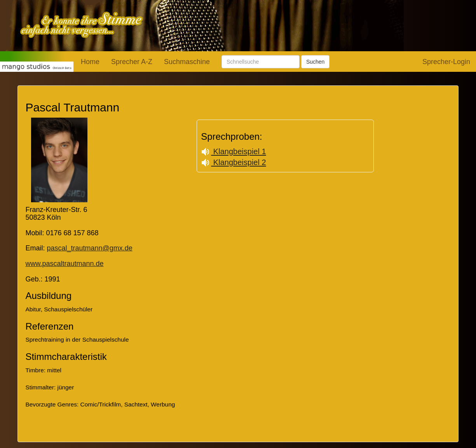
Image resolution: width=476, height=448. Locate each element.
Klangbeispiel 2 (233, 162)
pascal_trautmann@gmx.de (89, 248)
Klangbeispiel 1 (233, 151)
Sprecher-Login (446, 62)
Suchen (315, 62)
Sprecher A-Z (132, 62)
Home (90, 62)
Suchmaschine (187, 62)
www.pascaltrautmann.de (64, 264)
